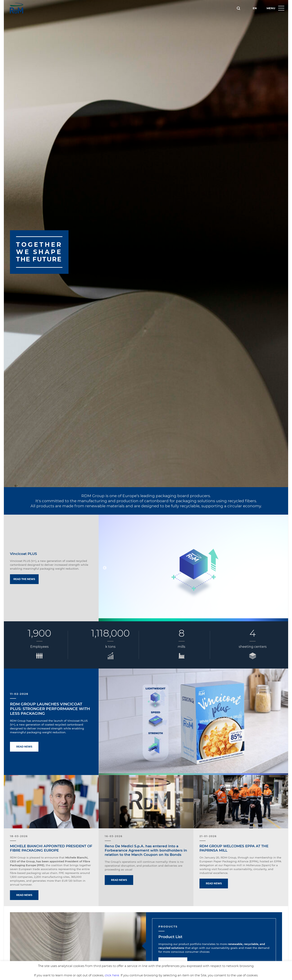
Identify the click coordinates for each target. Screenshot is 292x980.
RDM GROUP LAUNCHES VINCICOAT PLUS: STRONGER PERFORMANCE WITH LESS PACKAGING (50, 709)
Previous (105, 568)
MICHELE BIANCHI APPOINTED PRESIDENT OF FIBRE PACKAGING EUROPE (51, 848)
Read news (24, 747)
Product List (170, 937)
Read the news (24, 579)
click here (112, 975)
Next (282, 568)
